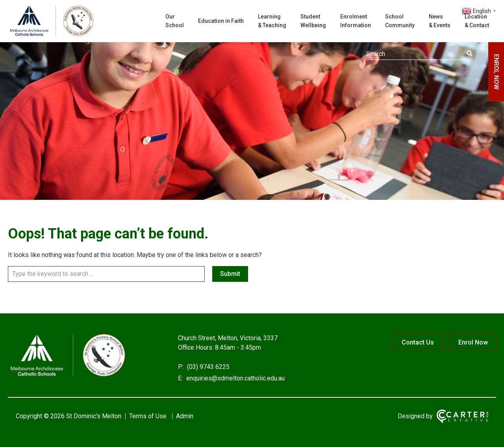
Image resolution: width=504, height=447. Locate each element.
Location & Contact (477, 21)
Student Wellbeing (313, 21)
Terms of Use (148, 416)
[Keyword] (419, 54)
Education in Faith (221, 21)
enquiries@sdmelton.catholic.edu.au (235, 378)
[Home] (67, 376)
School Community (400, 21)
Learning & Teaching (272, 21)
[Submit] (470, 53)
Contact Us (418, 342)
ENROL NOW (496, 72)
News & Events (440, 21)
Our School (175, 21)
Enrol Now (473, 342)
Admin (185, 416)
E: (180, 378)
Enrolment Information (356, 21)
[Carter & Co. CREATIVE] (462, 416)
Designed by (415, 416)
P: (181, 367)
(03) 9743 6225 (208, 367)
